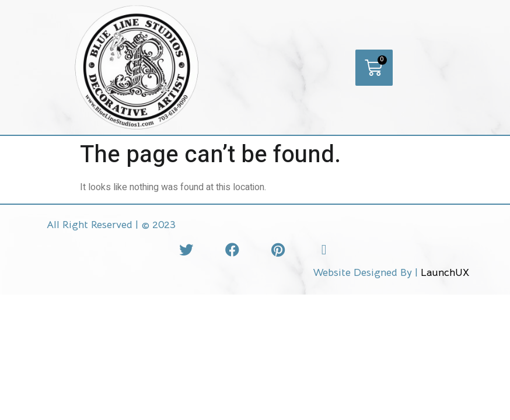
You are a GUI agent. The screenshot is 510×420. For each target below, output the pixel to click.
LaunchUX (445, 272)
